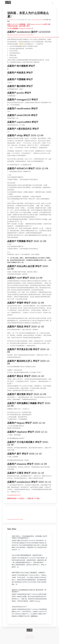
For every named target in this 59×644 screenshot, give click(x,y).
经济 (32, 20)
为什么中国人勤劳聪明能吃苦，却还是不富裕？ (27, 555)
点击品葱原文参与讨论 (14, 495)
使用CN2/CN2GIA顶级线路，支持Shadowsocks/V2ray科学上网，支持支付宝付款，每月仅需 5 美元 (29, 25)
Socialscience (12, 20)
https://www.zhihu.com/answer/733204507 (20, 35)
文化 (40, 20)
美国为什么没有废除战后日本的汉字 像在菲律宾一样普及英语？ (29, 591)
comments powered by (15, 519)
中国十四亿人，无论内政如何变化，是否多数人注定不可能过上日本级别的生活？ (29, 537)
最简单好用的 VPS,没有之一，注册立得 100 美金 (23, 498)
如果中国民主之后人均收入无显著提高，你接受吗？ (29, 573)
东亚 (37, 20)
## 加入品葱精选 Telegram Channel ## (20, 28)
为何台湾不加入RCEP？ (20, 607)
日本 (35, 20)
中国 (42, 20)
